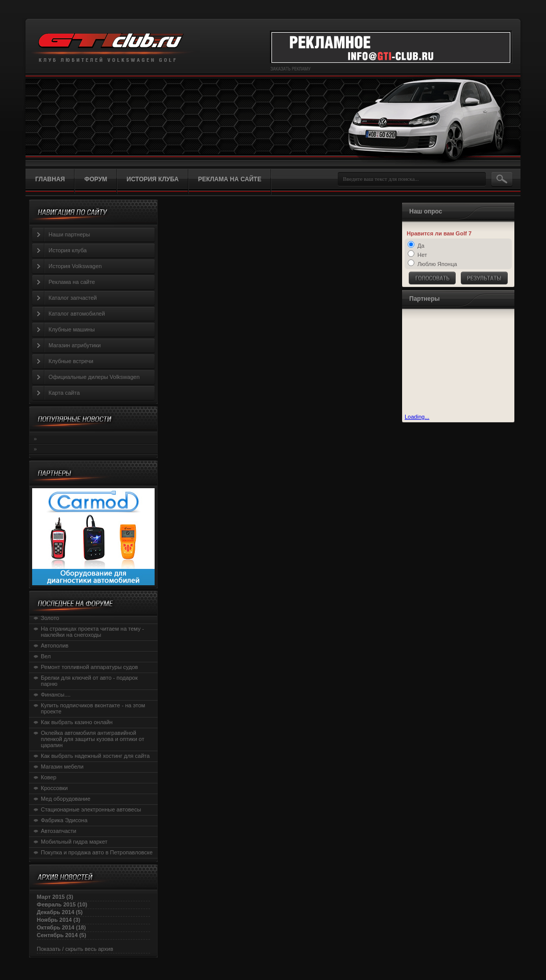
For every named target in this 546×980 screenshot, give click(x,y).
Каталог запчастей (73, 298)
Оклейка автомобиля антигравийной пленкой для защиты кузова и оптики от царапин (93, 739)
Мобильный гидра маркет (74, 842)
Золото (50, 618)
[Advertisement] (456, 363)
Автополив (55, 646)
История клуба (68, 250)
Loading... (417, 417)
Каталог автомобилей (77, 314)
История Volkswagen (75, 266)
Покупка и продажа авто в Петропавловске (97, 852)
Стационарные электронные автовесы (91, 809)
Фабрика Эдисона (64, 820)
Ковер (48, 777)
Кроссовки (54, 788)
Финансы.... (56, 695)
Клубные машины (72, 329)
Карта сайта (64, 393)
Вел (46, 656)
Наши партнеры (69, 234)
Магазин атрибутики (75, 345)
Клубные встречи (71, 361)
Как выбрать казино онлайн (77, 722)
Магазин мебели (62, 767)
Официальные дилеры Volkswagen (94, 377)
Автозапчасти (59, 831)
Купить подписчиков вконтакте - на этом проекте (93, 708)
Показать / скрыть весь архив (75, 949)
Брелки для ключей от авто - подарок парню (89, 681)
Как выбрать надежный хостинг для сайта (95, 756)
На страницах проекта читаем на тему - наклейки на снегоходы (92, 632)
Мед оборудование (66, 799)
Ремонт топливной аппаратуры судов (89, 667)
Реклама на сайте (72, 282)
